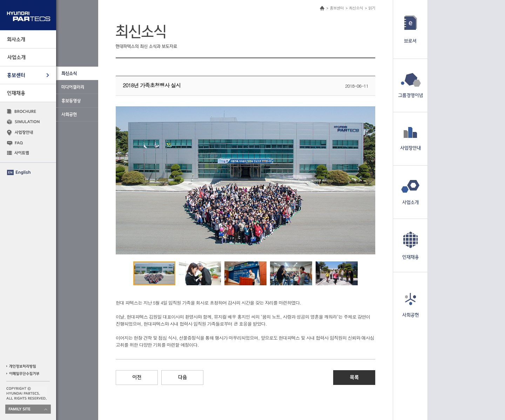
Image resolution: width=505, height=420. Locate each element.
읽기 (372, 8)
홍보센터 (337, 8)
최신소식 (356, 8)
